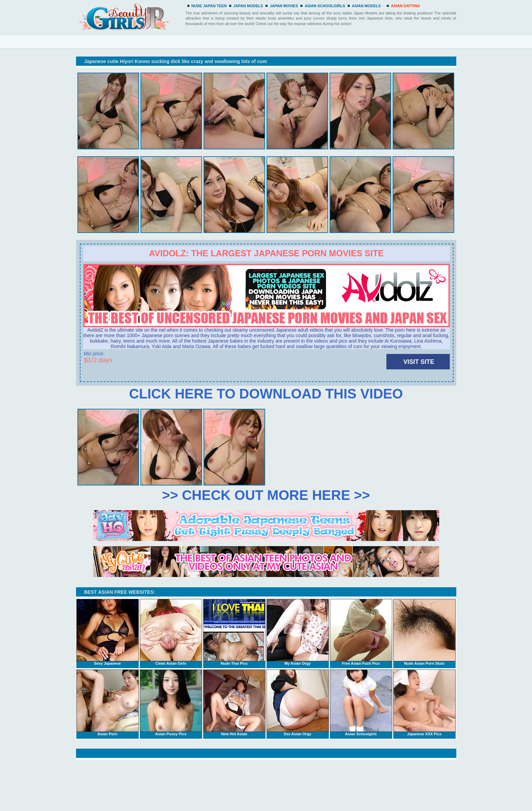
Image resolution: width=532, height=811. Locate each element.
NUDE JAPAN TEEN (209, 6)
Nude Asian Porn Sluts (424, 632)
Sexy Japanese (108, 632)
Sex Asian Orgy (298, 703)
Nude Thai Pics (234, 632)
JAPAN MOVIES (284, 6)
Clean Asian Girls (171, 632)
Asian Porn (108, 703)
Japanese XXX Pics (424, 703)
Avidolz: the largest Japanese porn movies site (266, 253)
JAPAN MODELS (248, 6)
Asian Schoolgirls (361, 703)
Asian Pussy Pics (171, 703)
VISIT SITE (419, 362)
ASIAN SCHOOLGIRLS (325, 6)
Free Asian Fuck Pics (361, 632)
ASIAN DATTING (405, 6)
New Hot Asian (234, 703)
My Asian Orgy (298, 632)
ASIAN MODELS (366, 6)
